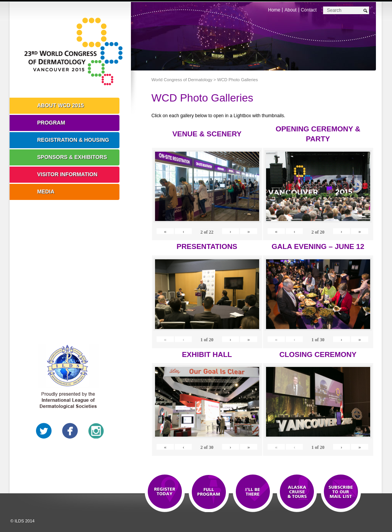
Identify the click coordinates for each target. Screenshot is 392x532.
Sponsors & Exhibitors (72, 157)
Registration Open (165, 492)
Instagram (96, 431)
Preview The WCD (297, 492)
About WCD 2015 (60, 105)
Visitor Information (67, 174)
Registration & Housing (73, 140)
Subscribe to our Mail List (341, 492)
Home (274, 10)
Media (46, 192)
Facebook (70, 431)
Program (51, 123)
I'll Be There (253, 492)
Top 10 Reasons (209, 492)
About (290, 10)
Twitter (44, 431)
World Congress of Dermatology (76, 52)
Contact (309, 10)
